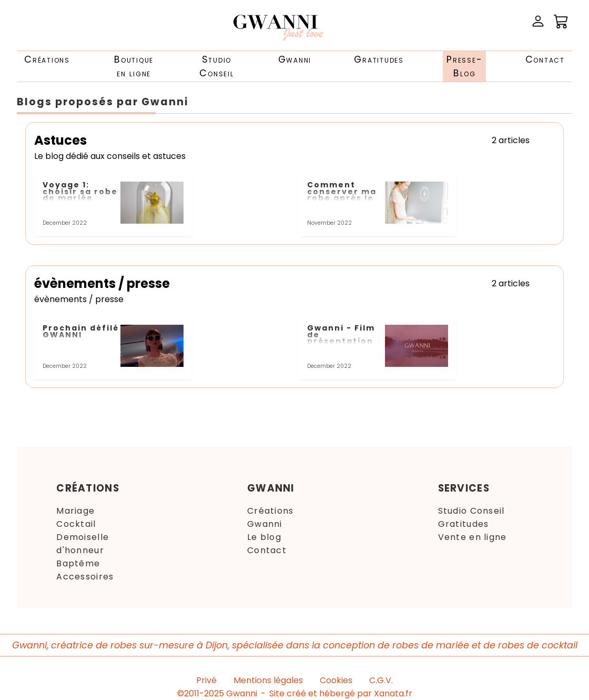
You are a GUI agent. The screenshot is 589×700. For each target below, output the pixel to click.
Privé (206, 680)
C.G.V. (381, 680)
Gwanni (295, 59)
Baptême (78, 563)
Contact (545, 59)
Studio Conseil (471, 511)
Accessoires (85, 577)
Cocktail (76, 524)
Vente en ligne (473, 537)
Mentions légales (268, 680)
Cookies (336, 680)
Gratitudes (379, 59)
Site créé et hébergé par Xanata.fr (341, 693)
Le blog (264, 537)
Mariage (75, 511)
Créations (47, 59)
